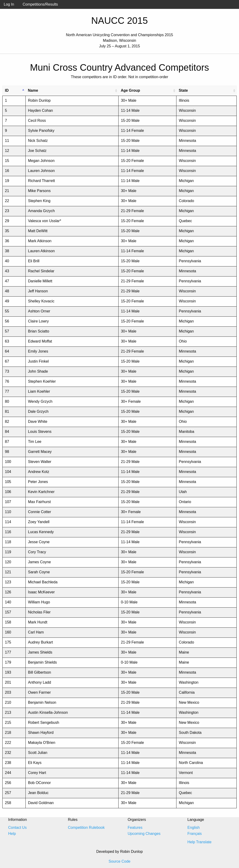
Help (12, 834)
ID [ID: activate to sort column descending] (7, 90)
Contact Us (17, 828)
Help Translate (199, 842)
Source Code (119, 861)
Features (135, 828)
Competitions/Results (40, 4)
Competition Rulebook (86, 828)
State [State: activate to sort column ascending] (183, 90)
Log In (9, 4)
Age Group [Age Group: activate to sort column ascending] (130, 90)
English (193, 828)
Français (195, 834)
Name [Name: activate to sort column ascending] (33, 90)
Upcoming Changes (144, 834)
